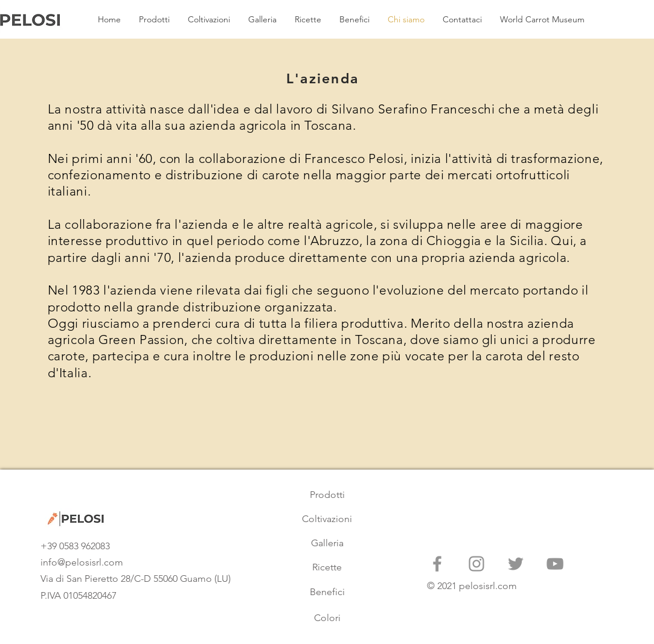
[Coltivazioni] (327, 519)
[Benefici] (327, 592)
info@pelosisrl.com (82, 562)
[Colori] (327, 618)
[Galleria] (327, 543)
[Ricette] (327, 567)
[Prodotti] (327, 495)
